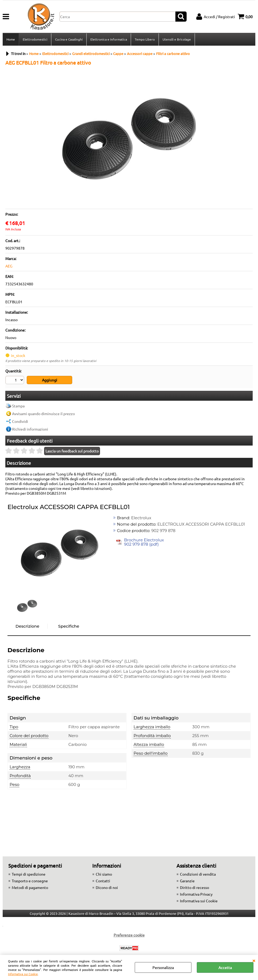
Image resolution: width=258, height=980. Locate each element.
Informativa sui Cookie (23, 974)
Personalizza (163, 967)
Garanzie (187, 881)
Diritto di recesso (195, 887)
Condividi (20, 421)
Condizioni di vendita (198, 874)
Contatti (103, 881)
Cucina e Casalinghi (69, 39)
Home (11, 39)
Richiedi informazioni (30, 429)
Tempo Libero (145, 39)
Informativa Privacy (196, 894)
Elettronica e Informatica (109, 39)
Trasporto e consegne (30, 881)
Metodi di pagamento (30, 887)
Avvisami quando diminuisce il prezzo (43, 414)
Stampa (18, 406)
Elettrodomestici (35, 39)
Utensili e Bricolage (177, 39)
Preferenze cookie (129, 935)
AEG (9, 266)
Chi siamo (104, 874)
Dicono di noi (107, 887)
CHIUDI (254, 960)
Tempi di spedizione (29, 874)
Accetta (225, 967)
